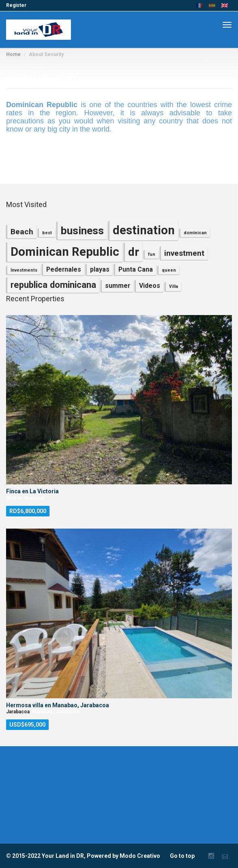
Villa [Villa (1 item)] (174, 286)
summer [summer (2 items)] (118, 286)
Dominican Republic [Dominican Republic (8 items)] (65, 252)
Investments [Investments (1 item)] (24, 270)
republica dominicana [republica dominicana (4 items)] (53, 285)
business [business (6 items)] (82, 230)
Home (13, 54)
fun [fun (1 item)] (152, 254)
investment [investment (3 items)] (184, 253)
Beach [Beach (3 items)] (22, 232)
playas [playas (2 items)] (100, 269)
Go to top (182, 856)
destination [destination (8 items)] (144, 230)
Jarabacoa (18, 712)
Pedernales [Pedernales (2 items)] (64, 269)
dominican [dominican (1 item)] (195, 233)
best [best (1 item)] (47, 233)
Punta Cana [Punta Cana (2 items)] (136, 269)
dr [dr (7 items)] (134, 252)
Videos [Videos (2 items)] (150, 286)
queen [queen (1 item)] (169, 270)
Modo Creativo (140, 856)
